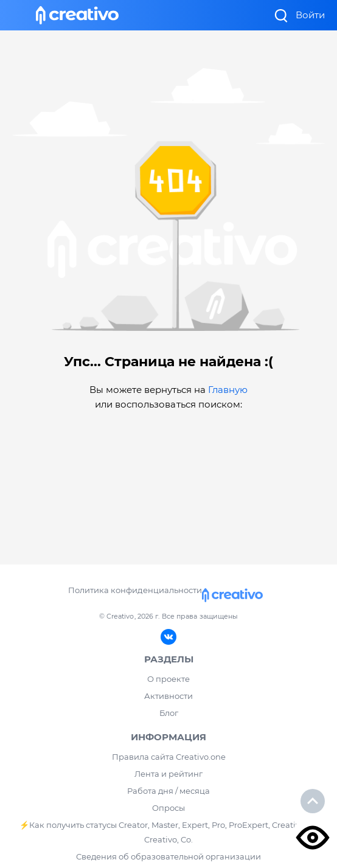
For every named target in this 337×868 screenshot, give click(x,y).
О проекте (168, 679)
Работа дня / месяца (168, 791)
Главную (228, 390)
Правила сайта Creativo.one (169, 757)
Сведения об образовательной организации (168, 856)
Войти (310, 15)
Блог (169, 713)
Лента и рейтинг (168, 774)
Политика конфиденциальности (135, 590)
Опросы (168, 808)
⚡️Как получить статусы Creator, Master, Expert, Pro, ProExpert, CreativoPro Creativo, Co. (169, 832)
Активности (168, 696)
